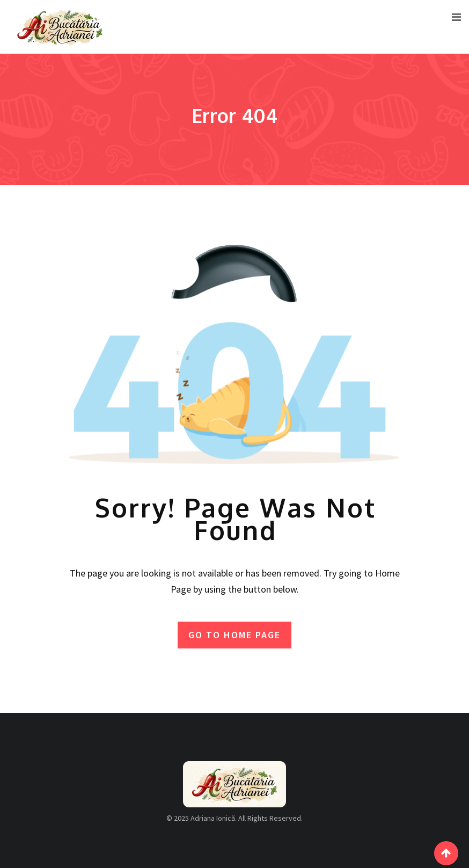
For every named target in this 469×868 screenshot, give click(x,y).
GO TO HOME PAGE (234, 635)
